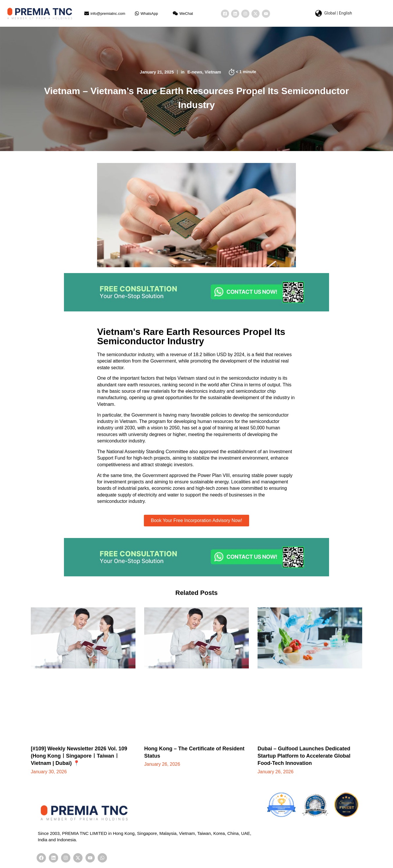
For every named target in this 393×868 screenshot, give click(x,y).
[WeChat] (175, 13)
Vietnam (213, 72)
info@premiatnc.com (108, 14)
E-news (195, 72)
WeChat (186, 14)
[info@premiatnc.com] (87, 13)
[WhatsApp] (137, 13)
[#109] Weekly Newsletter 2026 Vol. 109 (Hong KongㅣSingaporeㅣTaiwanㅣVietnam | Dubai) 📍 (79, 756)
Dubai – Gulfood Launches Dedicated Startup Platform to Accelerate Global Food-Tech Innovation (304, 756)
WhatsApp (149, 14)
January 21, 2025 (156, 72)
